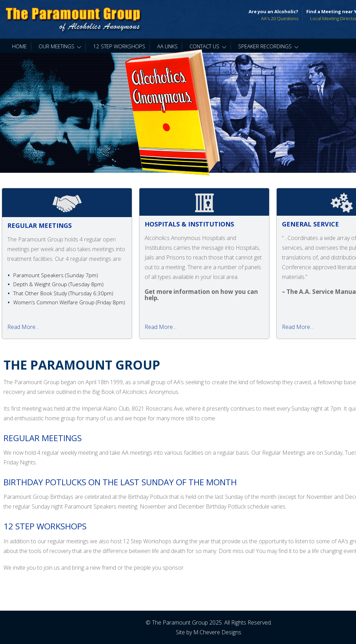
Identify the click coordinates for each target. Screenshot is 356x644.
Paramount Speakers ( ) (56, 275)
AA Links (167, 46)
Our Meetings (60, 46)
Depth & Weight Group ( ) (58, 284)
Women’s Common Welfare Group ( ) (69, 302)
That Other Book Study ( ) (63, 293)
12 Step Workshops (119, 46)
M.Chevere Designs (217, 632)
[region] (178, 113)
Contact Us (208, 46)
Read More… (23, 327)
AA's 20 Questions (280, 18)
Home (19, 46)
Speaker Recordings (268, 46)
